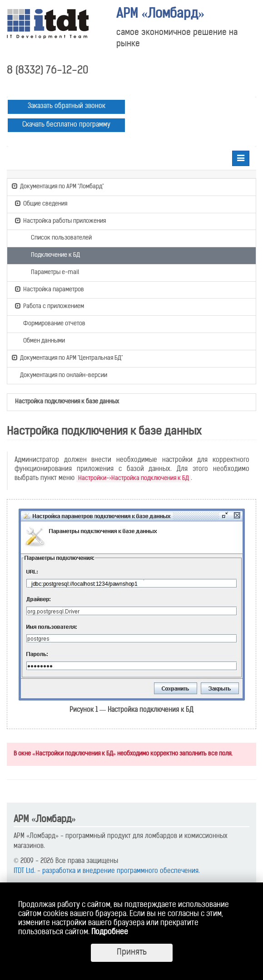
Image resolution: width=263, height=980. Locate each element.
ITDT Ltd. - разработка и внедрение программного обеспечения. (107, 871)
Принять (132, 953)
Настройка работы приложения (60, 220)
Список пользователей (57, 237)
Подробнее (110, 932)
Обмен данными (40, 340)
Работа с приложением (50, 306)
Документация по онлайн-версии (60, 376)
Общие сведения (41, 203)
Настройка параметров (50, 289)
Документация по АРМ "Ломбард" (58, 186)
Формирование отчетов (50, 323)
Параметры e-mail (51, 272)
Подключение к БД (51, 255)
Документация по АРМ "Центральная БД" (67, 358)
